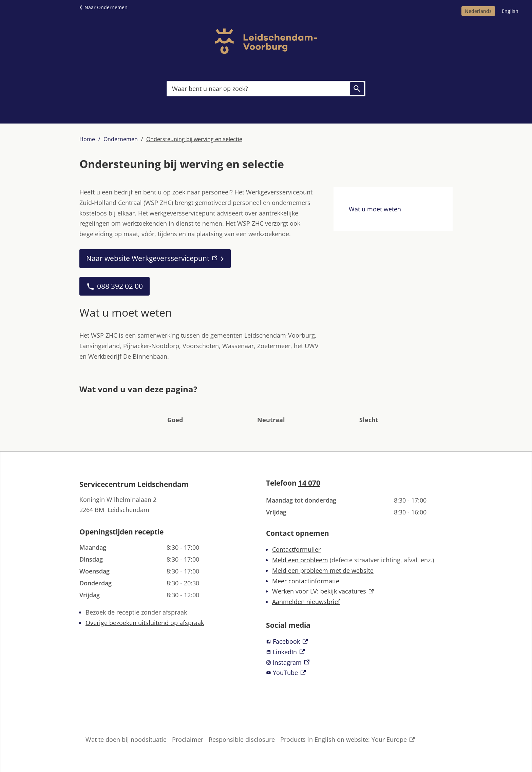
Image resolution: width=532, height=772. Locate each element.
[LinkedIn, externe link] (359, 652)
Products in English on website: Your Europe (347, 740)
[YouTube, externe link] (359, 673)
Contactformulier (296, 549)
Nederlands (478, 11)
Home (87, 139)
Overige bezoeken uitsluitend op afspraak (145, 623)
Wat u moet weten (375, 209)
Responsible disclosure (242, 739)
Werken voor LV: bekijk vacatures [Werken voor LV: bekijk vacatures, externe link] (323, 591)
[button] (175, 409)
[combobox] (266, 89)
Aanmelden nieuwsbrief (306, 602)
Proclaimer (188, 739)
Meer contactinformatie (306, 581)
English (510, 11)
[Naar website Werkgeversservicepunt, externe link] (155, 259)
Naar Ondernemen (106, 7)
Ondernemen (121, 139)
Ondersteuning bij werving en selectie (194, 139)
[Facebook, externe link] (359, 642)
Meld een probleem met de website (323, 570)
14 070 (309, 483)
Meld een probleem (300, 560)
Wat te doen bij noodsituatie (126, 739)
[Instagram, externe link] (359, 663)
